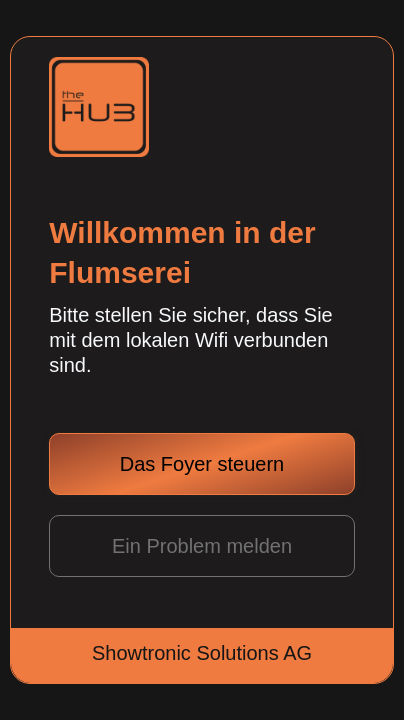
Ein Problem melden (202, 546)
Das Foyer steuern (202, 464)
